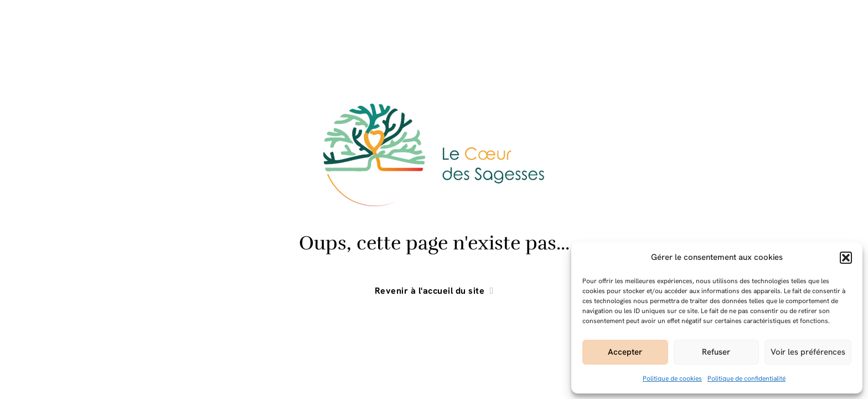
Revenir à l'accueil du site (434, 291)
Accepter (625, 352)
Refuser (716, 352)
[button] (846, 258)
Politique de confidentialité (746, 378)
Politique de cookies (672, 378)
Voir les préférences (808, 352)
